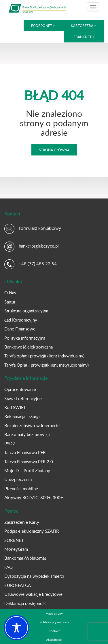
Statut (10, 302)
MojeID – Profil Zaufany (27, 470)
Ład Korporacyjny (21, 320)
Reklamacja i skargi (22, 416)
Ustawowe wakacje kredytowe (33, 594)
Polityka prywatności (54, 622)
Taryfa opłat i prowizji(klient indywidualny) (44, 356)
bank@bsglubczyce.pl (39, 246)
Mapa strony (54, 613)
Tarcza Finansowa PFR (25, 452)
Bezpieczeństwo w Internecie (32, 425)
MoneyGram (16, 549)
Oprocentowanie (20, 389)
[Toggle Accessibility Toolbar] (16, 628)
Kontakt (54, 631)
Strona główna (54, 150)
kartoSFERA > (84, 26)
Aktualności (54, 640)
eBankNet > (84, 37)
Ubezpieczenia (18, 479)
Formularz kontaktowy (40, 228)
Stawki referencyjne (23, 398)
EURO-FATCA (18, 585)
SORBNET (14, 540)
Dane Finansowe (20, 329)
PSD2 (10, 443)
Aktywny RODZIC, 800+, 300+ (34, 497)
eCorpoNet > (43, 26)
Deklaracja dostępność (25, 603)
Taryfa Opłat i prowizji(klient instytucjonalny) (47, 365)
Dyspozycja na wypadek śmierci (34, 576)
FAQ (8, 567)
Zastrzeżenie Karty (22, 522)
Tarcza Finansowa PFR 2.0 (29, 462)
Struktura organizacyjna (26, 311)
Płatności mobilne (21, 489)
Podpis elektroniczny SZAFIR (32, 531)
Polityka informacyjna (25, 338)
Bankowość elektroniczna (29, 347)
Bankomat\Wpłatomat (25, 558)
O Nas (10, 293)
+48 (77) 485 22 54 (38, 264)
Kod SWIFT (15, 407)
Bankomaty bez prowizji (27, 434)
